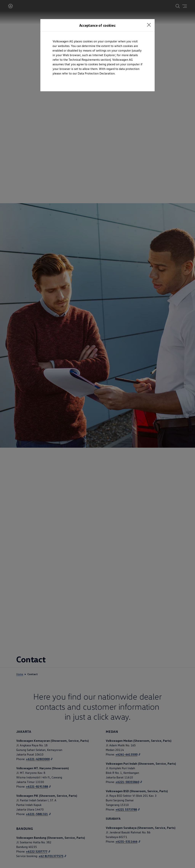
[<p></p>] (149, 25)
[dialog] (97, 434)
